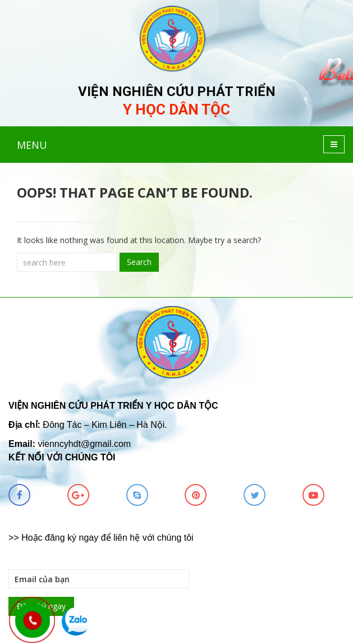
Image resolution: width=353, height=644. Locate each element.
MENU (32, 145)
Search (139, 262)
